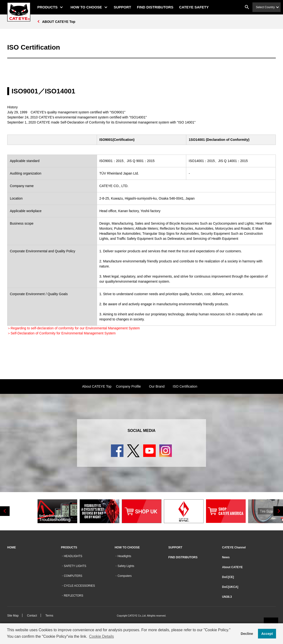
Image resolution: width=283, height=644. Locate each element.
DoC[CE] (228, 577)
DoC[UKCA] (230, 587)
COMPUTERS (73, 576)
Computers (125, 576)
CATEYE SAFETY (194, 7)
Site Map (13, 616)
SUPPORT (123, 7)
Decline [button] (247, 634)
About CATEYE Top (97, 386)
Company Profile (129, 386)
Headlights (124, 556)
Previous (5, 511)
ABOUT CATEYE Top (59, 22)
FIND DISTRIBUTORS (155, 7)
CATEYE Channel (234, 547)
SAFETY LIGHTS (75, 566)
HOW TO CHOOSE (86, 7)
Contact (32, 616)
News (226, 557)
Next (278, 511)
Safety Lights (126, 566)
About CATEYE (232, 567)
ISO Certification (185, 386)
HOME (12, 547)
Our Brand (157, 386)
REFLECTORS (73, 596)
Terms (49, 616)
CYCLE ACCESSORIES (79, 586)
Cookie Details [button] (101, 636)
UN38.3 (227, 597)
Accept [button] (267, 634)
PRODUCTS (47, 7)
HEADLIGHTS (73, 556)
